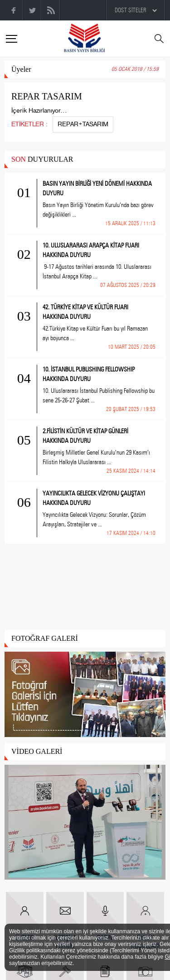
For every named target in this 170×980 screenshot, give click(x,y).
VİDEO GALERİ (37, 751)
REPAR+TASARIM (83, 124)
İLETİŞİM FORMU (65, 921)
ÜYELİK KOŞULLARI (145, 921)
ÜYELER (25, 917)
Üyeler (21, 69)
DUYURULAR (42, 159)
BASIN (105, 917)
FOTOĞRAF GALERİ (45, 638)
